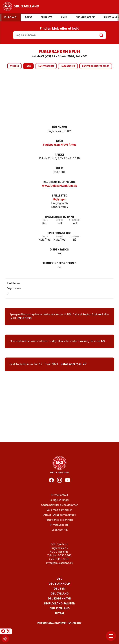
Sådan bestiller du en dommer (59, 505)
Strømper (74, 220)
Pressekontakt (59, 495)
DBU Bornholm (59, 584)
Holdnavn (59, 128)
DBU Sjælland (59, 609)
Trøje (45, 220)
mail (100, 315)
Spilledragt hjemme (60, 217)
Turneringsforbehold (60, 263)
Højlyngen (60, 200)
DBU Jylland (60, 594)
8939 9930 (25, 318)
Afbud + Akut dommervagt (59, 515)
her (103, 341)
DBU (59, 579)
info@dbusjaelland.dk (60, 563)
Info (28, 66)
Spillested (60, 196)
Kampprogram (46, 66)
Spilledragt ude (59, 233)
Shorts (60, 220)
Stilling (14, 66)
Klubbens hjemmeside (59, 182)
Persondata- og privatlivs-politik (59, 623)
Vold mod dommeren (59, 510)
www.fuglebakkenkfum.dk (59, 186)
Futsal (60, 614)
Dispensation (59, 250)
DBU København (59, 599)
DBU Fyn (59, 589)
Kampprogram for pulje (96, 66)
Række (60, 155)
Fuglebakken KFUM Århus (60, 145)
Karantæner (68, 66)
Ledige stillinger (60, 500)
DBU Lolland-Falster (59, 604)
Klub (60, 141)
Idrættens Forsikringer (59, 520)
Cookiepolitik (59, 530)
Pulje (59, 169)
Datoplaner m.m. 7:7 (74, 364)
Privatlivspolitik (60, 525)
